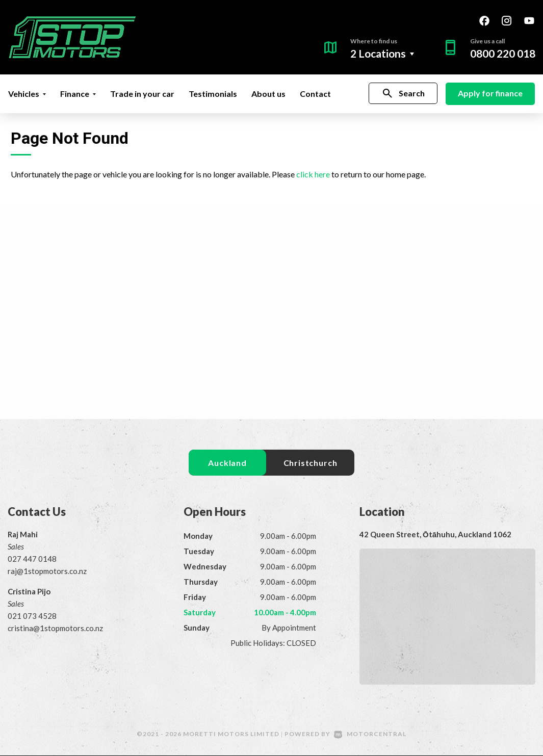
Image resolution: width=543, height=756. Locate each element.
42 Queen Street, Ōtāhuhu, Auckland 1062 (435, 535)
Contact (315, 94)
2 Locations (378, 53)
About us (268, 94)
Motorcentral (370, 734)
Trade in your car (142, 94)
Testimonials (213, 94)
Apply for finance (490, 93)
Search (403, 94)
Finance (78, 94)
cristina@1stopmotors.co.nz (55, 629)
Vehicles (27, 94)
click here (313, 174)
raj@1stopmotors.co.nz (47, 571)
